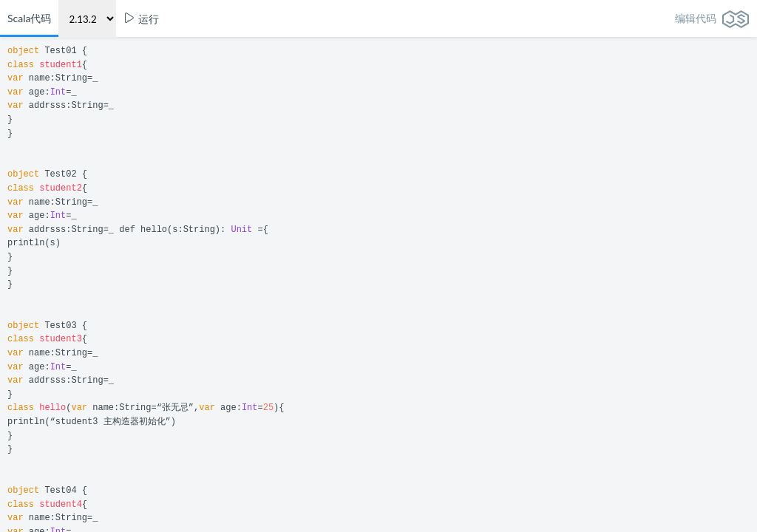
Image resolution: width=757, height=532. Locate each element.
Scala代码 (29, 18)
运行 (141, 19)
